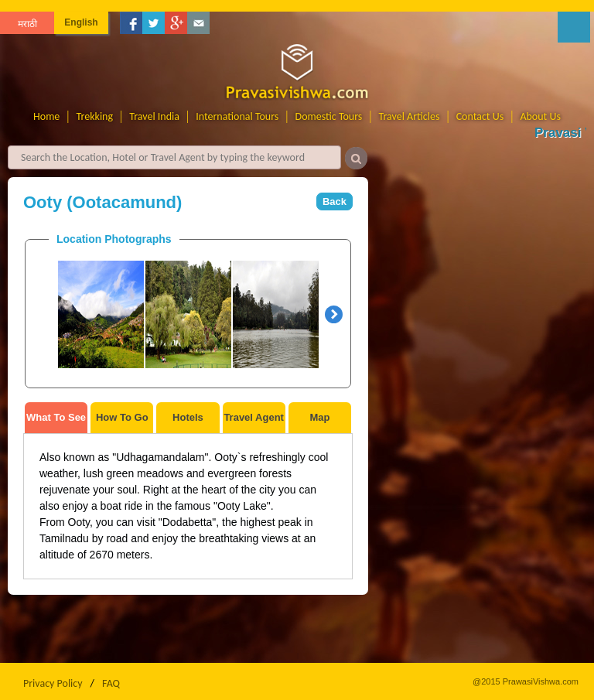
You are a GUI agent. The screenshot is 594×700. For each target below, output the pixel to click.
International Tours (237, 116)
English (81, 22)
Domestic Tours (329, 116)
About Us (540, 116)
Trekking (95, 116)
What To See (56, 417)
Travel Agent (254, 417)
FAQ (111, 683)
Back (335, 201)
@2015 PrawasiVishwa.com (526, 681)
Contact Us (480, 116)
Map (319, 417)
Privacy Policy (53, 683)
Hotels (188, 417)
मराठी (27, 24)
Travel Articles (410, 116)
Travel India (154, 116)
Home (46, 116)
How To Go (122, 417)
